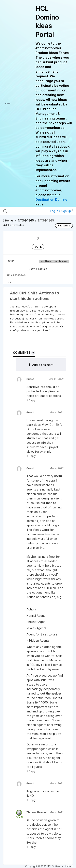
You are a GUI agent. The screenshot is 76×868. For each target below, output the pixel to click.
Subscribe (64, 226)
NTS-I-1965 (26, 220)
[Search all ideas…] (24, 211)
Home (9, 220)
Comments (24, 353)
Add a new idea (14, 225)
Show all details (38, 269)
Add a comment (41, 365)
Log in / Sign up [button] (61, 211)
